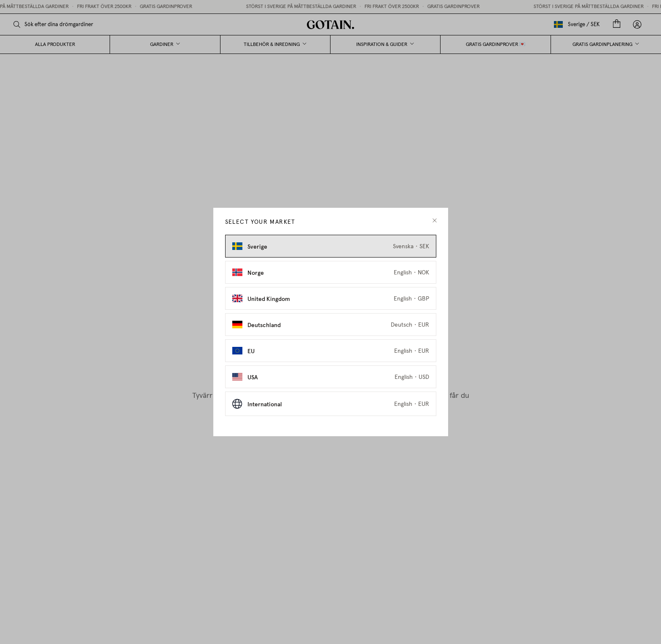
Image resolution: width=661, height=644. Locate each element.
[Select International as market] (331, 404)
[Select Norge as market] (331, 272)
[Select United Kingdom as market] (331, 298)
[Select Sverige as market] (331, 246)
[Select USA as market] (331, 377)
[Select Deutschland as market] (331, 325)
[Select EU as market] (331, 351)
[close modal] (435, 221)
